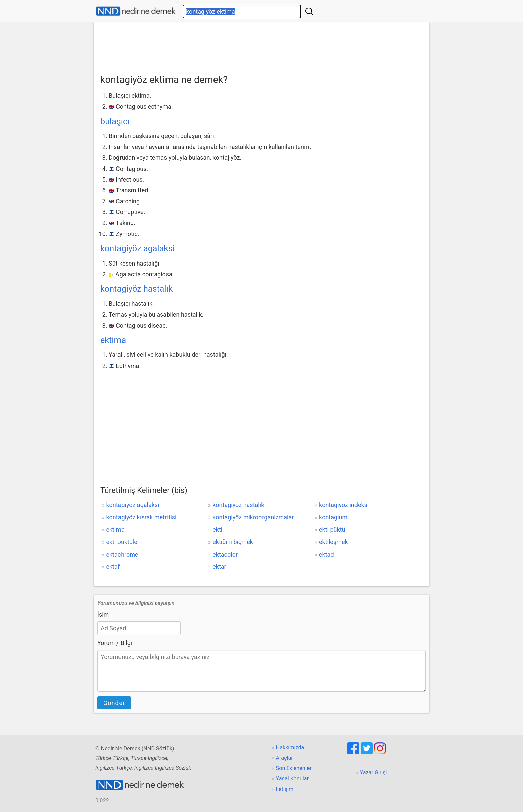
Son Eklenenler (294, 768)
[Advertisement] (261, 46)
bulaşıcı (115, 121)
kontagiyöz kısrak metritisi (141, 517)
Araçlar (284, 758)
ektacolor (225, 554)
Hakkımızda (290, 747)
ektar (219, 566)
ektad (326, 554)
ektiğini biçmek (233, 542)
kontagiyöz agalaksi (137, 249)
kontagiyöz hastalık (137, 289)
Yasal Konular (292, 779)
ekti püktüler (123, 542)
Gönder (114, 703)
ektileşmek (334, 542)
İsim (103, 614)
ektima (113, 340)
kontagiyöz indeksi (344, 505)
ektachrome (122, 554)
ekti (217, 530)
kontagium (333, 517)
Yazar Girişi (373, 773)
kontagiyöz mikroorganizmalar (253, 517)
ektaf (113, 566)
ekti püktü (332, 530)
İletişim (285, 789)
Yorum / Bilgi (115, 643)
